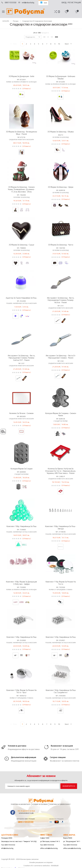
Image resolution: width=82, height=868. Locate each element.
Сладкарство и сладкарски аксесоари (37, 21)
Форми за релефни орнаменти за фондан (21, 82)
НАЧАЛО (6, 21)
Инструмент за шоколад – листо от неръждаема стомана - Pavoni (61, 357)
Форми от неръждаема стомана (61, 590)
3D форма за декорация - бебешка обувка (61, 77)
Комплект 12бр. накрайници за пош (21, 637)
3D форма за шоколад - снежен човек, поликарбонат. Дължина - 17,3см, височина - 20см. (21, 189)
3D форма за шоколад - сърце (21, 245)
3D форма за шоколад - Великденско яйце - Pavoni (21, 133)
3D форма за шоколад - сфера (61, 187)
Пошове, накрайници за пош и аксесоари (21, 303)
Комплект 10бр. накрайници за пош (21, 526)
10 (59, 44)
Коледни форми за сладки (21, 469)
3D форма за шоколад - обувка (61, 132)
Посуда (16, 21)
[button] (59, 12)
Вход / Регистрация (71, 3)
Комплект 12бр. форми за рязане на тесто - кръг (21, 691)
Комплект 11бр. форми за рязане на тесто (61, 583)
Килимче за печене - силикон (21, 413)
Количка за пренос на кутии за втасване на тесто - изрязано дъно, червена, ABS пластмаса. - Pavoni (61, 471)
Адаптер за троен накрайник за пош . (21, 298)
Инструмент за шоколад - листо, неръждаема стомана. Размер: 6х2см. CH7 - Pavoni (21, 358)
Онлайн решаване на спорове (41, 862)
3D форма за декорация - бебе (21, 76)
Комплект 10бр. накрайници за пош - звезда (61, 527)
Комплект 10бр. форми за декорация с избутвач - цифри (21, 583)
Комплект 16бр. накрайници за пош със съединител (61, 691)
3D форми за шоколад (61, 137)
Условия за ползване (40, 804)
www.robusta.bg (26, 813)
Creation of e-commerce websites (37, 866)
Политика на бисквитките (21, 804)
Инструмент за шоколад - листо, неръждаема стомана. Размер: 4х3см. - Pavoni (61, 300)
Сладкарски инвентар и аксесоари (21, 140)
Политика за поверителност (60, 804)
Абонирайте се (69, 786)
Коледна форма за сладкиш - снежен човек (61, 414)
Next (68, 44)
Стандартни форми (61, 421)
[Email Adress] (32, 786)
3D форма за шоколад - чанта (61, 245)
